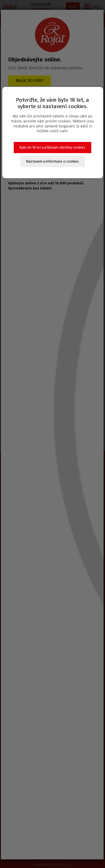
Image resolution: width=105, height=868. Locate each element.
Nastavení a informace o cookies (53, 161)
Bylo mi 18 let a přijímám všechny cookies (53, 147)
